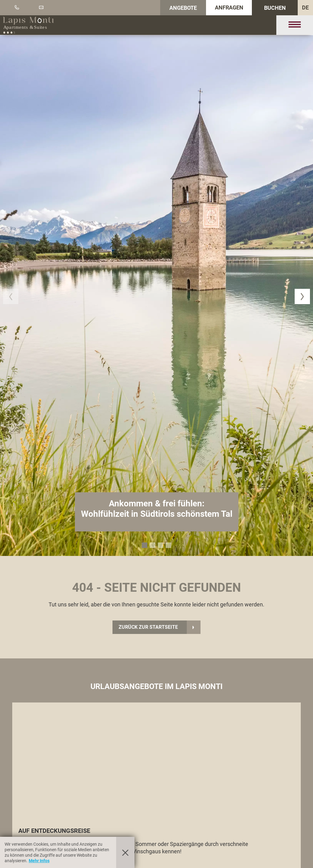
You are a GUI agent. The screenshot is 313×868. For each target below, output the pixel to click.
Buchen (275, 8)
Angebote (183, 8)
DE (305, 7)
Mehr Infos (39, 861)
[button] (11, 296)
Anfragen (229, 7)
